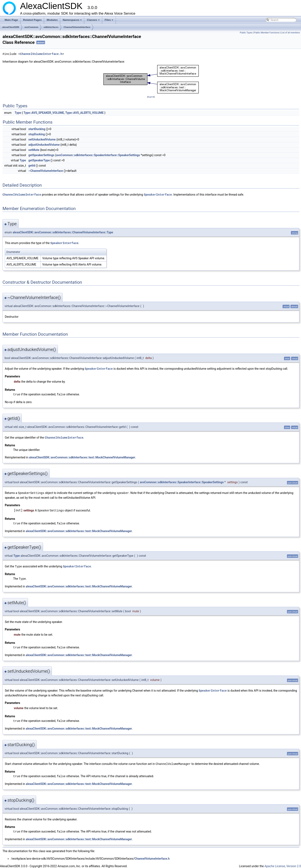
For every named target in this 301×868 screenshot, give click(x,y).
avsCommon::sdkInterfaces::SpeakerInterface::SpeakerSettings (98, 155)
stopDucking (37, 134)
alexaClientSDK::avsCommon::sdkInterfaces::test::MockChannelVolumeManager (82, 456)
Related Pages (32, 20)
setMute (34, 150)
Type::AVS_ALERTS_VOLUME (84, 113)
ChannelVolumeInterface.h (41, 54)
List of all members (290, 33)
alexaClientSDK (11, 27)
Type (18, 113)
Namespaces (73, 21)
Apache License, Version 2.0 (283, 863)
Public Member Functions (267, 33)
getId (32, 166)
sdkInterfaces (51, 27)
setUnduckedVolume (42, 139)
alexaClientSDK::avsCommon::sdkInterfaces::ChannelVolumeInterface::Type (63, 232)
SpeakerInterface (158, 194)
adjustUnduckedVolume (44, 145)
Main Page (11, 20)
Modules (52, 20)
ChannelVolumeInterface (77, 27)
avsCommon (31, 27)
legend (151, 97)
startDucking (37, 129)
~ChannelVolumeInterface (46, 171)
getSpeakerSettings (41, 155)
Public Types (246, 33)
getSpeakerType (39, 160)
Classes (93, 21)
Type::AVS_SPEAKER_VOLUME (44, 113)
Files (109, 21)
